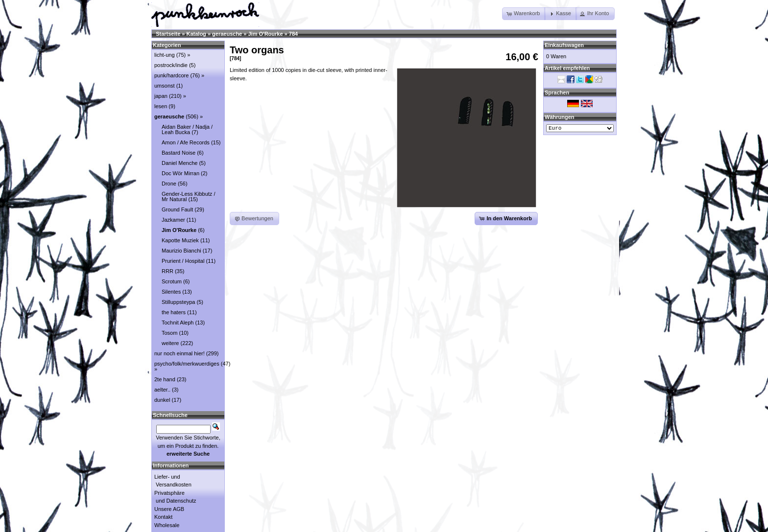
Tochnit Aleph (178, 323)
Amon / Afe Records (186, 142)
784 (293, 34)
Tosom (169, 333)
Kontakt (163, 517)
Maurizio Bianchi (181, 251)
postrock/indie (171, 65)
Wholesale (167, 525)
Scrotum (172, 281)
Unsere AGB (169, 509)
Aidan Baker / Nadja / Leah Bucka (187, 129)
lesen (161, 106)
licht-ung (165, 55)
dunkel (162, 400)
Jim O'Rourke (265, 34)
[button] (524, 14)
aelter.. (162, 390)
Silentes (171, 292)
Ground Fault (177, 209)
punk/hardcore (171, 75)
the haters (174, 312)
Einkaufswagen (564, 45)
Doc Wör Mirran (180, 173)
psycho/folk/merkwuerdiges (187, 364)
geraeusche (227, 34)
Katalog (196, 34)
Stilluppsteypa (179, 302)
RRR (168, 271)
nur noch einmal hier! (180, 353)
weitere (170, 343)
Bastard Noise (179, 153)
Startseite (168, 34)
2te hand (165, 379)
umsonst (165, 86)
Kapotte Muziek (180, 240)
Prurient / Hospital (183, 261)
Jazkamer (173, 220)
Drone (169, 184)
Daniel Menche (180, 163)
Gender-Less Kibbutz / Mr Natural (188, 197)
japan (161, 96)
